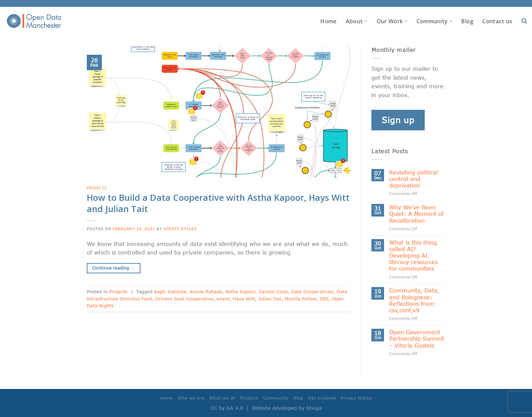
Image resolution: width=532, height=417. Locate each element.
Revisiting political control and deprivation (413, 179)
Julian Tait (270, 299)
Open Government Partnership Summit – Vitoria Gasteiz (417, 338)
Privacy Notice (356, 398)
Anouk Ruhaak (206, 291)
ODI (324, 299)
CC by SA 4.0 (227, 408)
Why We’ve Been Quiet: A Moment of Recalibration (417, 214)
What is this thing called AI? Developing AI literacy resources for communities (413, 256)
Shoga (314, 408)
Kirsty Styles (180, 229)
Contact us (497, 21)
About (357, 21)
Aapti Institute (170, 291)
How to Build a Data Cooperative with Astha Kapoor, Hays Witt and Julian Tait (218, 203)
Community (434, 21)
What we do (222, 398)
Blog (467, 21)
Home (329, 21)
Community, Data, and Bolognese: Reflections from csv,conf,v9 (414, 300)
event (223, 299)
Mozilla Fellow (301, 299)
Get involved (322, 398)
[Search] (524, 21)
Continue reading (114, 268)
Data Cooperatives (312, 291)
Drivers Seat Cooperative (184, 299)
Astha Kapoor (240, 291)
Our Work (392, 21)
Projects (97, 188)
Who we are (191, 398)
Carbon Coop (273, 291)
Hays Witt (244, 299)
